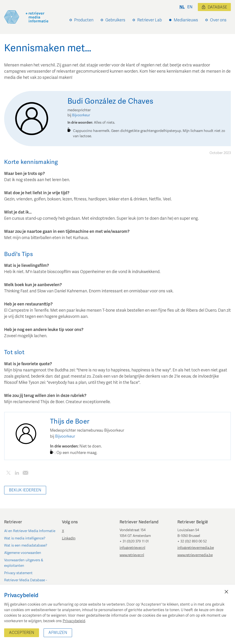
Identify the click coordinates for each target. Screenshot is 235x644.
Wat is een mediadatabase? (26, 545)
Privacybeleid (74, 621)
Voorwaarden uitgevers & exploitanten (24, 563)
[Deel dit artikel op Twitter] (8, 474)
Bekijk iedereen (25, 490)
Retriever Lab (150, 20)
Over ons (218, 20)
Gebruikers (115, 20)
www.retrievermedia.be (195, 555)
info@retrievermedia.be (196, 548)
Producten (84, 20)
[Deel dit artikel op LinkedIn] (17, 474)
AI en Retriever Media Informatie (30, 531)
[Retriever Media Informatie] (26, 17)
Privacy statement (18, 573)
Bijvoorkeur (81, 115)
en (190, 7)
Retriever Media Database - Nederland (26, 583)
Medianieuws (186, 20)
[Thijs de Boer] (26, 434)
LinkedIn (69, 538)
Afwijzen (58, 633)
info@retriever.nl (132, 548)
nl (182, 7)
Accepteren (22, 633)
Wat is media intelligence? (25, 538)
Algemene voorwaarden (23, 553)
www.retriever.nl (132, 555)
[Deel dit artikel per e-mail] (25, 474)
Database (214, 7)
